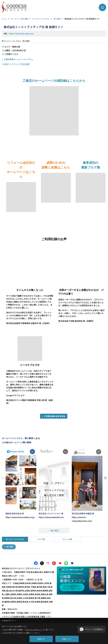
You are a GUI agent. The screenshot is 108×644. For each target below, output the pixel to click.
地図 (22, 576)
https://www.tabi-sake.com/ (21, 34)
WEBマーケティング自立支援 (17, 64)
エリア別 (41, 539)
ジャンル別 (67, 539)
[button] (91, 629)
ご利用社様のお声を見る (55, 416)
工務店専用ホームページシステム (18, 59)
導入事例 (10, 547)
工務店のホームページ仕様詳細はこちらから (54, 81)
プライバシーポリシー (33, 630)
